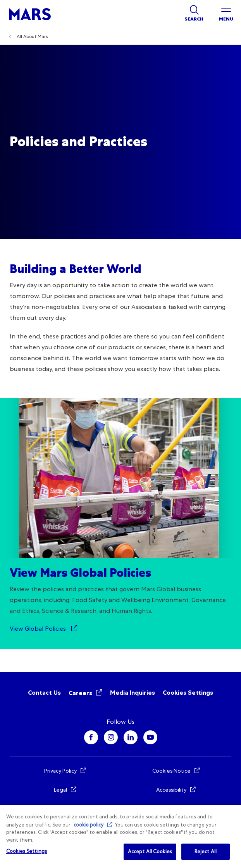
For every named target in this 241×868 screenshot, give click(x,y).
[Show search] (194, 14)
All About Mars (32, 36)
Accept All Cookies (150, 852)
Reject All (206, 852)
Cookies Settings (188, 693)
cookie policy (89, 825)
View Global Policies (39, 629)
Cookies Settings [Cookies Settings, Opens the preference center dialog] (27, 851)
